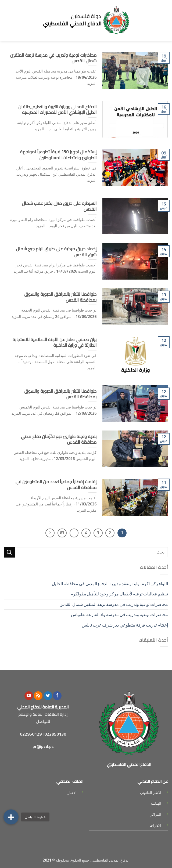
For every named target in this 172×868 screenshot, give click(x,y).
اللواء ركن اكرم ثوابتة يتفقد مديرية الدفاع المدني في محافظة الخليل (110, 584)
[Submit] (9, 552)
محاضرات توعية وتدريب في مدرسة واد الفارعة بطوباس (119, 614)
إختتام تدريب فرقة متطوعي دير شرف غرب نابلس (124, 625)
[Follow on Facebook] (57, 696)
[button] (11, 817)
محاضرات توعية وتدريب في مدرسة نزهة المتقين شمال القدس (114, 604)
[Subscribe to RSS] (38, 696)
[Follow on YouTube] (29, 696)
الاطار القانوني (151, 793)
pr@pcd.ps (43, 746)
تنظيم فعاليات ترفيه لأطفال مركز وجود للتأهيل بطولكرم (119, 594)
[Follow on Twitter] (48, 696)
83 (62, 533)
